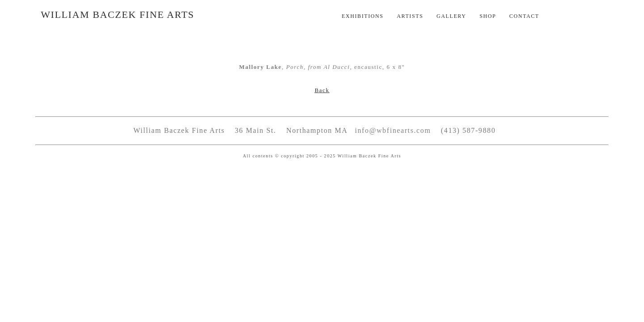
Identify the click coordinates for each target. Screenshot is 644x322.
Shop (488, 16)
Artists (410, 16)
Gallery (451, 16)
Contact (524, 16)
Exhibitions (363, 16)
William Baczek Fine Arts (117, 15)
